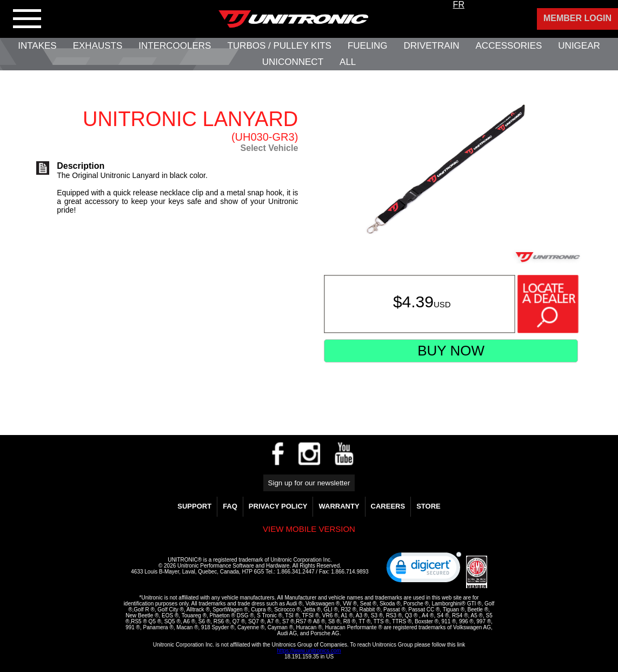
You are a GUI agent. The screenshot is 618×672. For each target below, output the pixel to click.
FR (459, 5)
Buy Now (451, 351)
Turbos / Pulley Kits (279, 46)
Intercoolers (175, 46)
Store (428, 506)
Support (194, 506)
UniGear (579, 46)
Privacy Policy (278, 506)
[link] (424, 570)
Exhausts (98, 46)
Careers (388, 506)
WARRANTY (339, 506)
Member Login (577, 18)
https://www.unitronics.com (309, 651)
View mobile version (309, 529)
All (348, 62)
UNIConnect (293, 62)
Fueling (368, 46)
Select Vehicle (270, 148)
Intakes (37, 46)
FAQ (230, 506)
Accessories (509, 46)
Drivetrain (432, 46)
